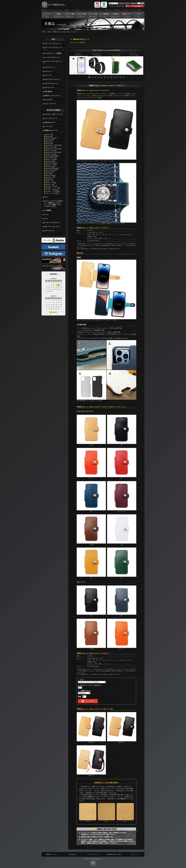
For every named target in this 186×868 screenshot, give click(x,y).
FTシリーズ (48, 75)
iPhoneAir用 (49, 136)
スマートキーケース (50, 118)
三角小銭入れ (48, 92)
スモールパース (49, 87)
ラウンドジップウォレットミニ (53, 48)
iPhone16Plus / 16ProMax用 (53, 145)
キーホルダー (48, 100)
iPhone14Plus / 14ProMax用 (53, 152)
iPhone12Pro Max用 (51, 163)
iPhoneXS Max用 (50, 176)
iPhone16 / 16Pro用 (51, 147)
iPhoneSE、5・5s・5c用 (53, 188)
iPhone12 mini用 (50, 167)
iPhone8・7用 (50, 181)
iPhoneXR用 (49, 179)
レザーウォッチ (49, 231)
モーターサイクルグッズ (52, 223)
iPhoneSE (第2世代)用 (52, 168)
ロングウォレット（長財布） (53, 53)
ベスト (46, 218)
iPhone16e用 (49, 143)
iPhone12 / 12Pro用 (51, 165)
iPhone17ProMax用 (51, 138)
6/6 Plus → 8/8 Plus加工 (52, 190)
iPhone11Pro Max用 (51, 170)
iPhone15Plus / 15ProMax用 (53, 149)
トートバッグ (48, 126)
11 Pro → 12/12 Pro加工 (52, 193)
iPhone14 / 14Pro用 (51, 154)
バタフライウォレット (51, 83)
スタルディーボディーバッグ (53, 114)
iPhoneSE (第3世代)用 (52, 156)
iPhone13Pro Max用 (51, 158)
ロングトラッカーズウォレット (53, 62)
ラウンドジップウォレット (53, 43)
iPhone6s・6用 (50, 184)
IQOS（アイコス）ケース (52, 227)
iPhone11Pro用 (50, 172)
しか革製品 (48, 210)
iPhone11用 (49, 174)
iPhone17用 (49, 142)
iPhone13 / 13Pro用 (51, 159)
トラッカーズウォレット (52, 57)
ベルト (46, 197)
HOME (44, 32)
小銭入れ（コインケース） (53, 96)
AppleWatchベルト (50, 122)
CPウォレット (49, 71)
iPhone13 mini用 (50, 161)
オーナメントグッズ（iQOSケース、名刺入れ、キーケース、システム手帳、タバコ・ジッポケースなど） (54, 204)
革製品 (49, 32)
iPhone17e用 (49, 134)
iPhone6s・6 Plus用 (51, 186)
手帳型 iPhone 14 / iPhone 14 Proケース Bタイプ (65, 32)
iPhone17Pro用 (50, 140)
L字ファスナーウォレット (52, 79)
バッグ (46, 214)
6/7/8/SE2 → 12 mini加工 (53, 192)
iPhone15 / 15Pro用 (51, 151)
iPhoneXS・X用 (50, 177)
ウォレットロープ (50, 104)
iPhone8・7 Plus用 (51, 183)
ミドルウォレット (50, 67)
